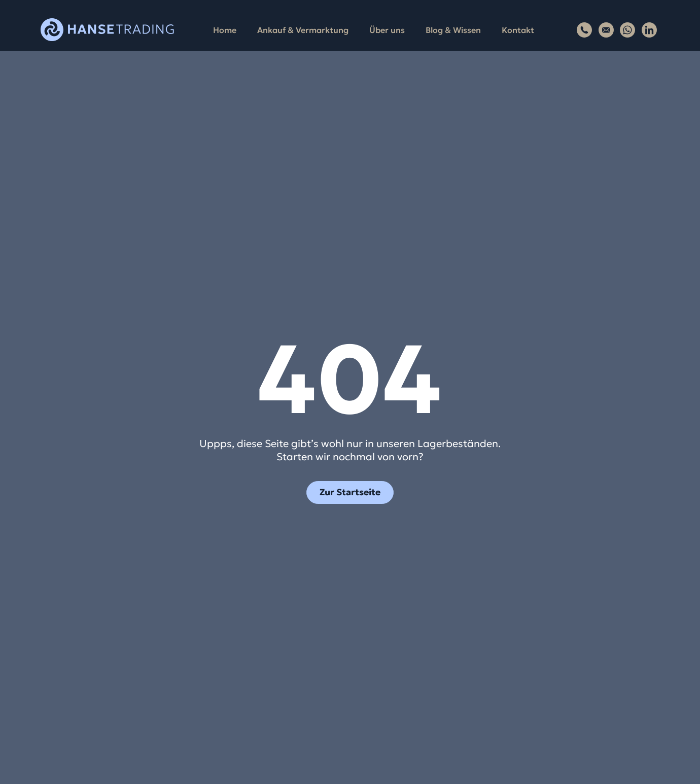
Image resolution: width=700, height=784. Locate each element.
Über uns (387, 30)
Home (225, 30)
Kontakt (518, 30)
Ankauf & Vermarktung (303, 30)
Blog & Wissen (453, 30)
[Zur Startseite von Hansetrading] (107, 30)
